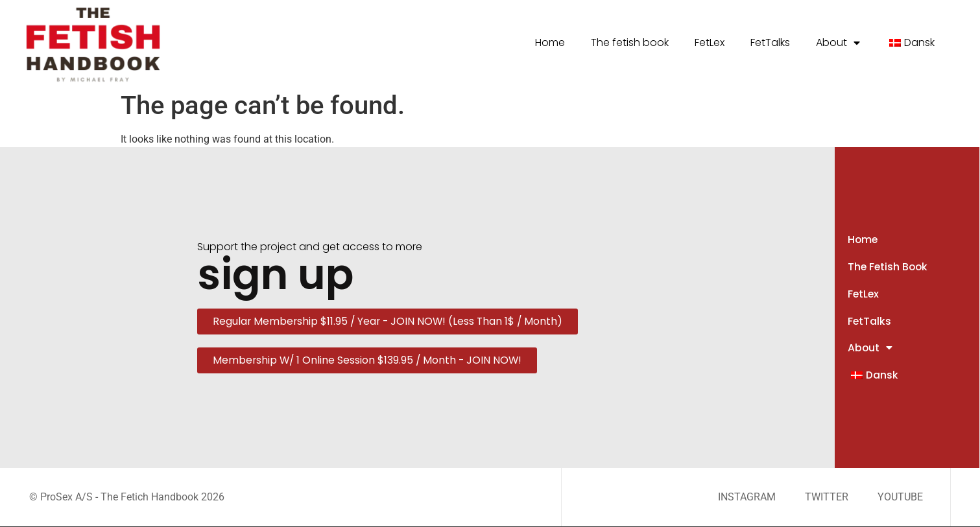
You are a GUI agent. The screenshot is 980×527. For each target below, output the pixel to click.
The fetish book (630, 42)
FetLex (710, 42)
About (838, 43)
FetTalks (770, 42)
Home (550, 42)
